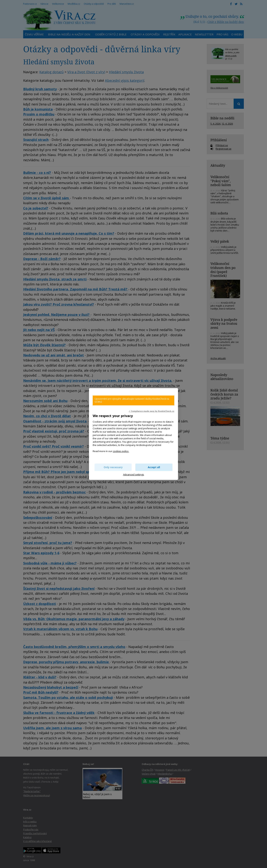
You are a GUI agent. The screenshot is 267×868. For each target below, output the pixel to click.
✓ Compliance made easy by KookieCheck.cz (151, 411)
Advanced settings (134, 474)
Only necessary (113, 467)
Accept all (154, 467)
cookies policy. (121, 451)
